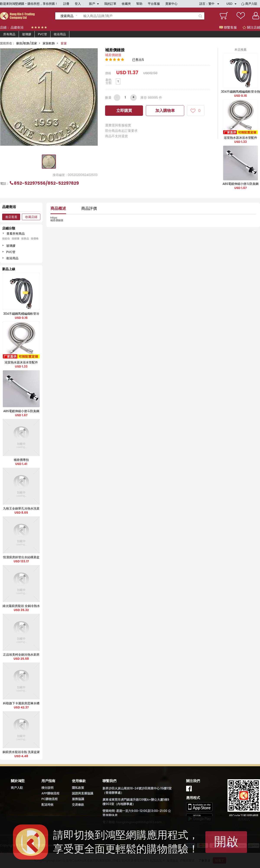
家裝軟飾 (49, 43)
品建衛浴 (17, 27)
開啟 (226, 841)
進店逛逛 (11, 217)
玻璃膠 (27, 34)
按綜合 (6, 239)
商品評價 (89, 208)
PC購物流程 (50, 799)
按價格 (35, 239)
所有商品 (9, 34)
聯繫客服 (228, 27)
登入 (78, 4)
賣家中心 (171, 4)
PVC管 (42, 34)
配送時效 (47, 805)
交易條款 (78, 805)
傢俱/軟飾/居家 (27, 43)
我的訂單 (110, 4)
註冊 (66, 4)
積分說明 (47, 788)
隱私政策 (78, 788)
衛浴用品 (60, 34)
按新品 (25, 239)
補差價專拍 (21, 460)
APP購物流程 (50, 793)
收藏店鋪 (31, 217)
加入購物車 (165, 111)
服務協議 (78, 799)
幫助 (139, 4)
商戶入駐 (251, 4)
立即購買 (124, 111)
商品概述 (58, 208)
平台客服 (154, 4)
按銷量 (16, 239)
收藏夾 (126, 4)
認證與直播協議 (83, 793)
